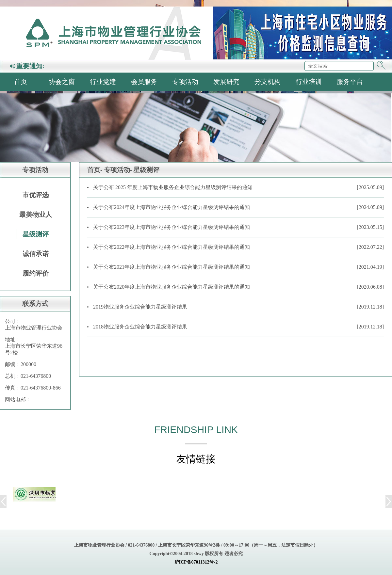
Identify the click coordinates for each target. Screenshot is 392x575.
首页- (95, 170)
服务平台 (350, 82)
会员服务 (144, 82)
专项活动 (185, 82)
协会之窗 (62, 82)
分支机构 (268, 82)
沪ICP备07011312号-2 (196, 562)
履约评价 (36, 273)
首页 (21, 82)
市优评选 (36, 195)
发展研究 (226, 82)
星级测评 (36, 234)
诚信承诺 (36, 254)
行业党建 (103, 82)
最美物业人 (36, 215)
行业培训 (309, 82)
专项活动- (118, 170)
